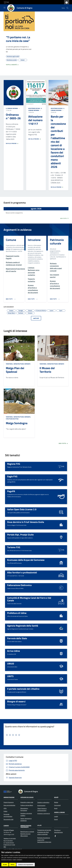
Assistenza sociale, (35, 108)
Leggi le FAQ (13, 761)
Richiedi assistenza (15, 764)
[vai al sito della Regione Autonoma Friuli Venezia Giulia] (6, 2)
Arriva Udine (14, 651)
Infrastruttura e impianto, (22, 417)
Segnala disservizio (15, 778)
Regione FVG (14, 464)
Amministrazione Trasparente (26, 826)
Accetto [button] (5, 865)
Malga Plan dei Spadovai (15, 370)
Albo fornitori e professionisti (22, 572)
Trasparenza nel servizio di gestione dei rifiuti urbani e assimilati (44, 832)
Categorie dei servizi (27, 797)
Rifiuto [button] (13, 865)
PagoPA (11, 491)
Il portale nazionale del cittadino (23, 689)
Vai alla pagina (12, 143)
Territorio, (10, 364)
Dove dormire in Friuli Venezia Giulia (26, 522)
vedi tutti (36, 318)
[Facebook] (55, 836)
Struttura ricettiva (12, 419)
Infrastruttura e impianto (22, 364)
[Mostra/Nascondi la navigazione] (5, 8)
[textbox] (35, 735)
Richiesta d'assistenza (44, 838)
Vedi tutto (64, 218)
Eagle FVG (12, 476)
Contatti (6, 826)
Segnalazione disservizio (44, 842)
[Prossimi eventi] (67, 209)
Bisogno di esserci (16, 701)
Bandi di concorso (25, 834)
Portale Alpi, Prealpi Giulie (20, 535)
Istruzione (34, 240)
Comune (11, 240)
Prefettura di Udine (17, 613)
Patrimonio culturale (57, 242)
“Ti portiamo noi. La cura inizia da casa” (18, 39)
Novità (56, 797)
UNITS (10, 676)
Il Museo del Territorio (47, 370)
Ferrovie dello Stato (17, 638)
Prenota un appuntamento (58, 831)
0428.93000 (19, 767)
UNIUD (11, 664)
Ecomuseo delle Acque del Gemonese (26, 560)
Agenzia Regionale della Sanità (23, 626)
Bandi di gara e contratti (27, 832)
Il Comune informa (12, 108)
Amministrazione (9, 797)
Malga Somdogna (17, 423)
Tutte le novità (12, 65)
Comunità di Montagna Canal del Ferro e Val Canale (29, 599)
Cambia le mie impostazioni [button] (26, 865)
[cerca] (67, 8)
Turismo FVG (14, 547)
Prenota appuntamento (17, 770)
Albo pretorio (24, 836)
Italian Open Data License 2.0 (22, 509)
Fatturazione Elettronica (19, 585)
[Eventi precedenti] (5, 209)
